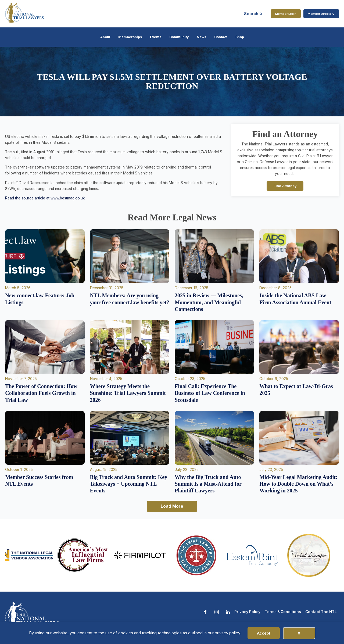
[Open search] (253, 14)
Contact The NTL (321, 612)
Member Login (286, 14)
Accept (263, 633)
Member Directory (321, 14)
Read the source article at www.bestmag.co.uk (45, 198)
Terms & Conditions (283, 612)
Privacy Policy (247, 612)
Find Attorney (285, 186)
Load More (172, 506)
